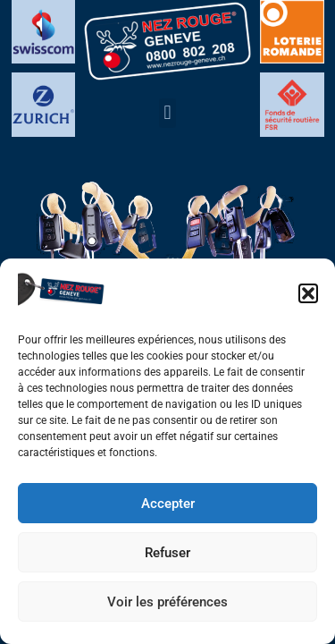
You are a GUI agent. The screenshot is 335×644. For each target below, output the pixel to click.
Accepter (168, 504)
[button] (308, 293)
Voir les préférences (167, 602)
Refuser (167, 553)
